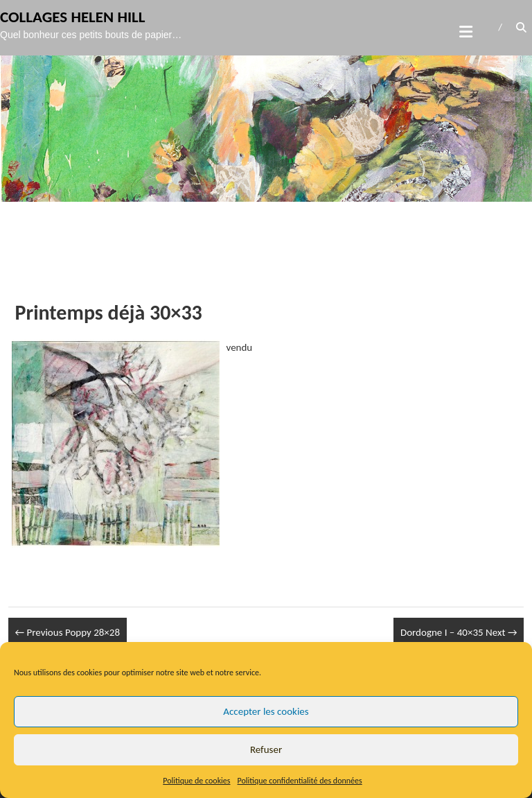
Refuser (266, 749)
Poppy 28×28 (68, 632)
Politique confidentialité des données (300, 781)
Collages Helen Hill (73, 17)
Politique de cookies (196, 781)
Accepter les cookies (266, 711)
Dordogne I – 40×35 (459, 632)
